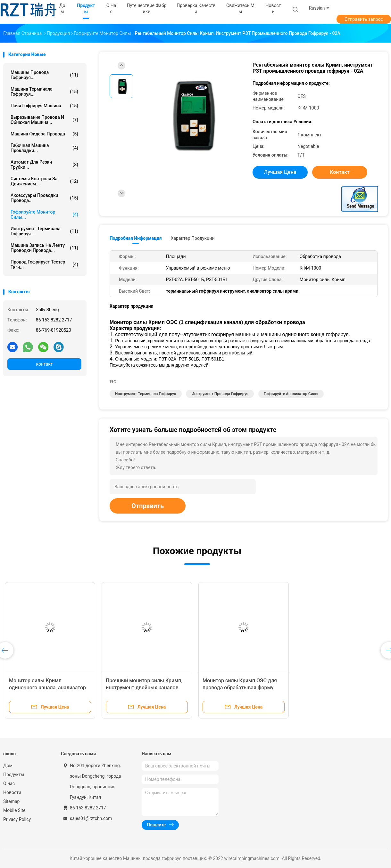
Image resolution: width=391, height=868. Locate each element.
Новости (12, 792)
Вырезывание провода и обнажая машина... (44, 120)
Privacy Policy (17, 819)
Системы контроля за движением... (44, 181)
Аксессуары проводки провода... (44, 198)
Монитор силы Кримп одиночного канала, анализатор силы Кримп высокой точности (47, 688)
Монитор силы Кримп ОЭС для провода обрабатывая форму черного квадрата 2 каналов (240, 688)
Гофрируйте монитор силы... (44, 215)
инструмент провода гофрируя (220, 394)
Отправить (148, 506)
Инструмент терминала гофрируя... (44, 231)
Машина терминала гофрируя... (44, 92)
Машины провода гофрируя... (44, 75)
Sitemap (11, 801)
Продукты (14, 775)
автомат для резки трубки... (44, 165)
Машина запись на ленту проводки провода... (44, 248)
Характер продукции (193, 238)
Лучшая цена (280, 172)
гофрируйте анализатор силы (291, 394)
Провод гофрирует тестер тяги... (44, 264)
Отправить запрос (364, 19)
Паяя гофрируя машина (44, 106)
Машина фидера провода (44, 134)
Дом (8, 766)
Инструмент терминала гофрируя (146, 394)
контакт (44, 364)
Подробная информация (136, 238)
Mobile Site (14, 810)
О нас (9, 783)
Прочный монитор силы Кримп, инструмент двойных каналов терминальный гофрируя (144, 688)
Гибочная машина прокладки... (44, 148)
